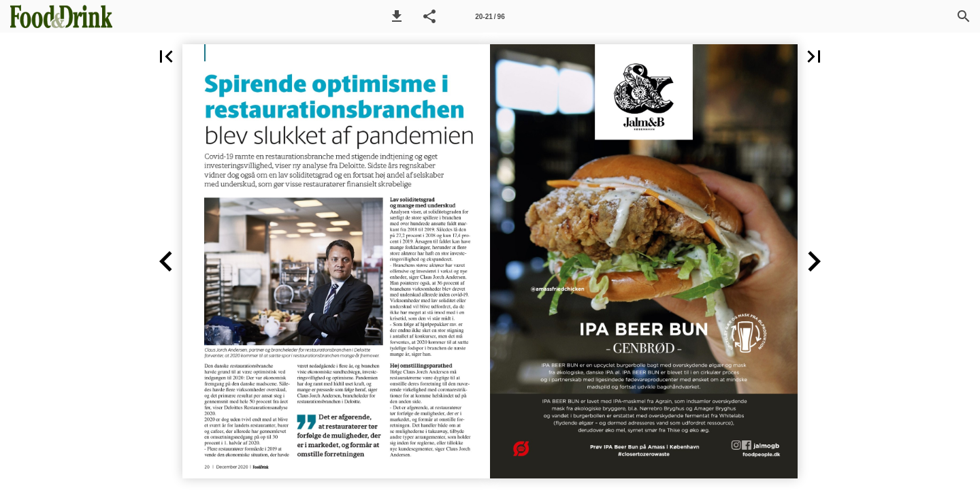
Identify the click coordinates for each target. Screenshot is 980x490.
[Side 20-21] (490, 16)
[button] (397, 16)
